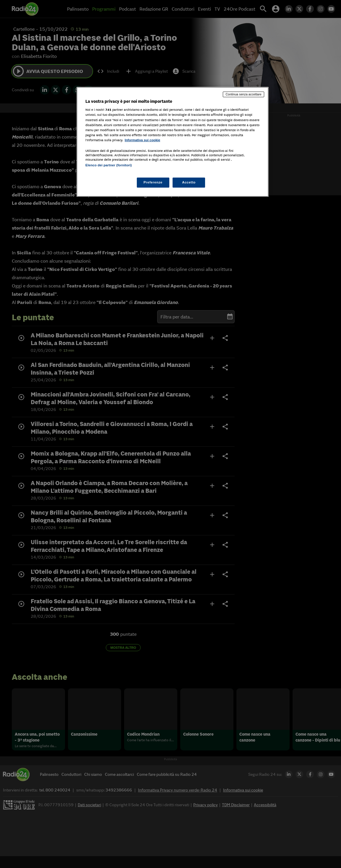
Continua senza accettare (243, 94)
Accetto (189, 182)
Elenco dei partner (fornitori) (109, 165)
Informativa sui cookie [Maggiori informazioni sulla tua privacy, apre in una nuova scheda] (142, 140)
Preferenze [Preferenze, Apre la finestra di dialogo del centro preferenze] (153, 182)
